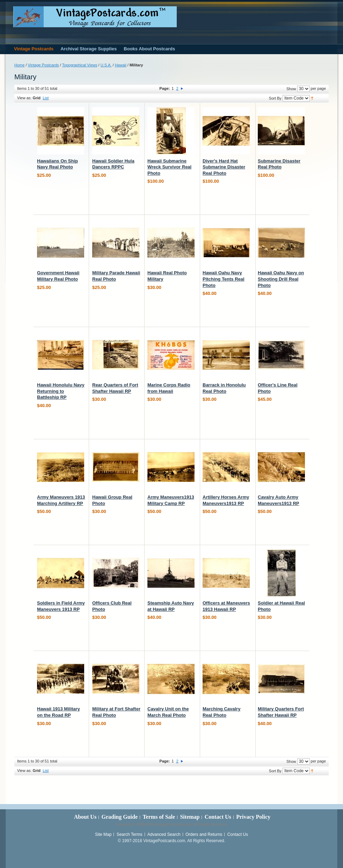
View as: (24, 98)
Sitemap (190, 817)
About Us (85, 817)
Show (291, 89)
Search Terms (130, 834)
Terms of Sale (159, 817)
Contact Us (218, 817)
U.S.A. (106, 65)
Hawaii (121, 65)
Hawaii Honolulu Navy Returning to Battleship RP (61, 391)
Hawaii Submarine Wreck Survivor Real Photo (169, 167)
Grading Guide (119, 817)
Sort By (275, 98)
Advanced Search (164, 834)
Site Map (103, 834)
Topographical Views (80, 65)
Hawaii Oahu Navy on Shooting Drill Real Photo (281, 279)
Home (19, 65)
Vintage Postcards (43, 65)
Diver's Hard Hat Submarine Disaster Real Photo (224, 167)
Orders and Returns (204, 834)
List (46, 98)
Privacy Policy (253, 817)
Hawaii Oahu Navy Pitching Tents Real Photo (224, 279)
